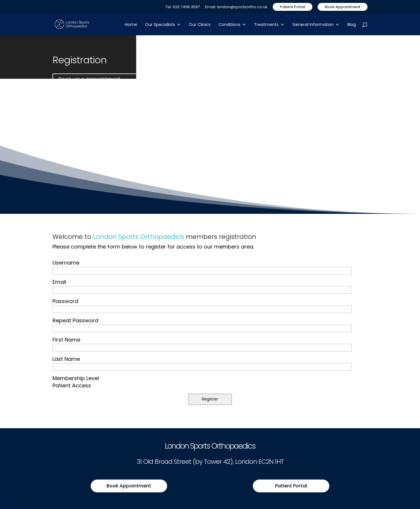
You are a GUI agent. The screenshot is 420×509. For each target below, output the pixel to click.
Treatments (266, 25)
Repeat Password (75, 320)
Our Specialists (160, 25)
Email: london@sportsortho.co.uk (236, 7)
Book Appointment (343, 7)
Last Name (66, 359)
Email (59, 282)
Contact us (171, 79)
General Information (313, 25)
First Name (66, 340)
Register (210, 399)
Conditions (229, 25)
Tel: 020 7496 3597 (183, 7)
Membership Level (76, 378)
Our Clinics (200, 25)
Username (66, 263)
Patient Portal (293, 7)
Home (131, 25)
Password (65, 301)
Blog (352, 25)
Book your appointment (89, 79)
